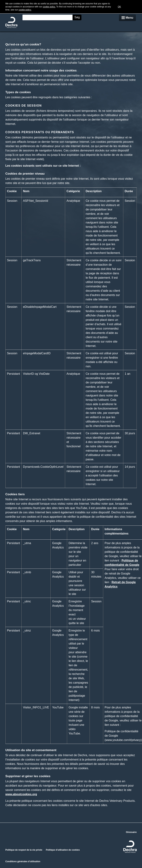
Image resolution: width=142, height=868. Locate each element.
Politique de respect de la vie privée (24, 850)
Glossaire (131, 832)
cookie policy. (49, 7)
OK (119, 7)
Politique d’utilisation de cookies (63, 850)
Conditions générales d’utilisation (23, 861)
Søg (77, 17)
